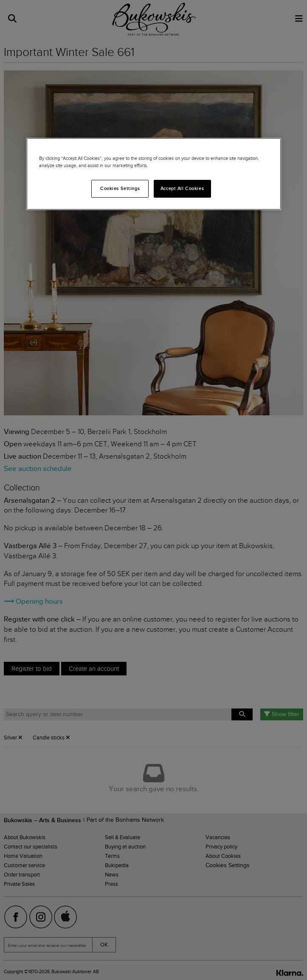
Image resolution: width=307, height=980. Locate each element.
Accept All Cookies (182, 188)
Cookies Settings (120, 188)
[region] (154, 174)
